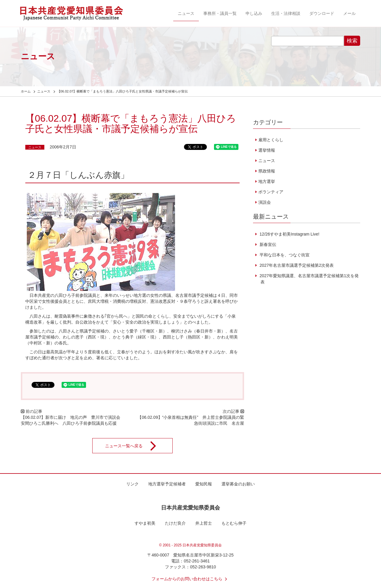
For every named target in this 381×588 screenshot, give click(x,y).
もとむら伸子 (234, 523)
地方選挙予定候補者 (167, 484)
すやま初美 (145, 523)
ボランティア (271, 192)
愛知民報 (204, 484)
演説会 (265, 202)
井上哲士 (204, 523)
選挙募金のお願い (238, 484)
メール (349, 13)
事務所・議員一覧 (220, 13)
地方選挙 (267, 181)
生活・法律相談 (286, 13)
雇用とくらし (271, 140)
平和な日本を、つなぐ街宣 (284, 255)
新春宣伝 (267, 244)
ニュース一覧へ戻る (135, 446)
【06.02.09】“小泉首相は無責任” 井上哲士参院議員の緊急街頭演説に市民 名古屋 (191, 420)
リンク (132, 484)
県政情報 (267, 171)
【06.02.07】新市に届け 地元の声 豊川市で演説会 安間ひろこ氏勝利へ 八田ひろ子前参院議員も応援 (73, 420)
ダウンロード (322, 13)
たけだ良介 (175, 523)
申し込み (254, 13)
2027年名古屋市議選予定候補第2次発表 (296, 265)
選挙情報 (267, 150)
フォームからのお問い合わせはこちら (190, 579)
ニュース (186, 13)
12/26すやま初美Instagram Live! (289, 234)
